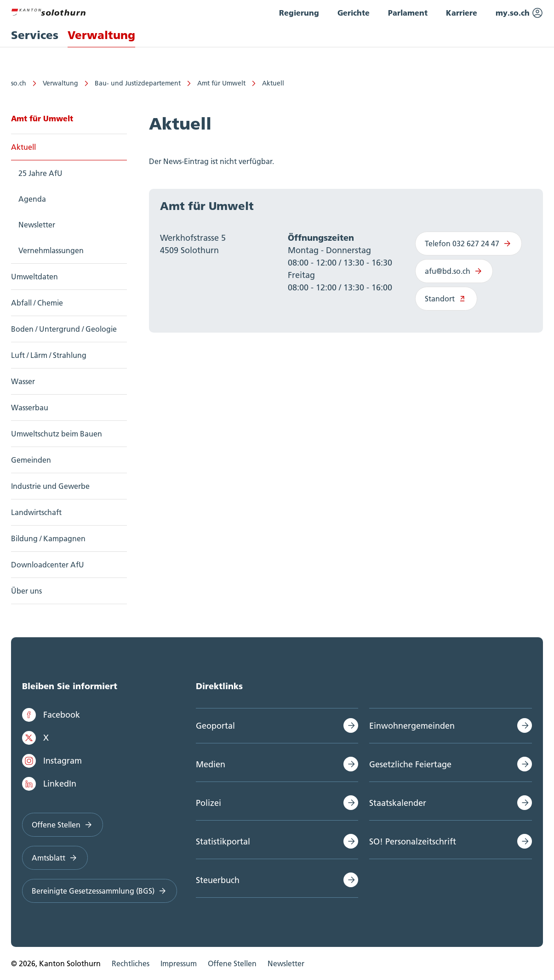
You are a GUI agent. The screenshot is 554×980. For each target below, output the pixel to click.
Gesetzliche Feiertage (410, 764)
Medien (211, 764)
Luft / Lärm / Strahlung (49, 355)
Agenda (32, 199)
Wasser (23, 381)
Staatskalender (398, 803)
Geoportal (215, 726)
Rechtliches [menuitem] (131, 963)
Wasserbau (30, 408)
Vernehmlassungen (51, 250)
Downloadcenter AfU (48, 565)
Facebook (51, 715)
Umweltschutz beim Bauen (57, 434)
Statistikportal (223, 841)
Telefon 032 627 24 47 (468, 244)
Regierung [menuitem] (299, 13)
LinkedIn (49, 784)
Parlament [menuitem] (408, 13)
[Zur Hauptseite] (48, 11)
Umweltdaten (34, 277)
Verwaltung (60, 83)
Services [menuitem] (35, 35)
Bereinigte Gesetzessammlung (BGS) (100, 891)
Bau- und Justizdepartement (138, 83)
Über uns (26, 591)
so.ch (19, 83)
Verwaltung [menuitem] (101, 35)
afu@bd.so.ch (454, 271)
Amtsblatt (55, 858)
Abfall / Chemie (37, 303)
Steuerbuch (218, 880)
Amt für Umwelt (221, 83)
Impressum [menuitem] (179, 963)
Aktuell (273, 83)
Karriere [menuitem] (462, 13)
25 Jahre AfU (40, 173)
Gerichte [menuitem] (354, 13)
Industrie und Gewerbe (50, 486)
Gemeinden (31, 460)
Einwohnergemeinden (412, 726)
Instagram (52, 761)
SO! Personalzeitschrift (413, 841)
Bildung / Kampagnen (48, 538)
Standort (446, 299)
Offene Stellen (63, 825)
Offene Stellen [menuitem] (232, 963)
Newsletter (37, 225)
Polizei (208, 803)
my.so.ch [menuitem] (519, 13)
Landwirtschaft (36, 512)
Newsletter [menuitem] (286, 963)
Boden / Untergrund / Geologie (64, 329)
